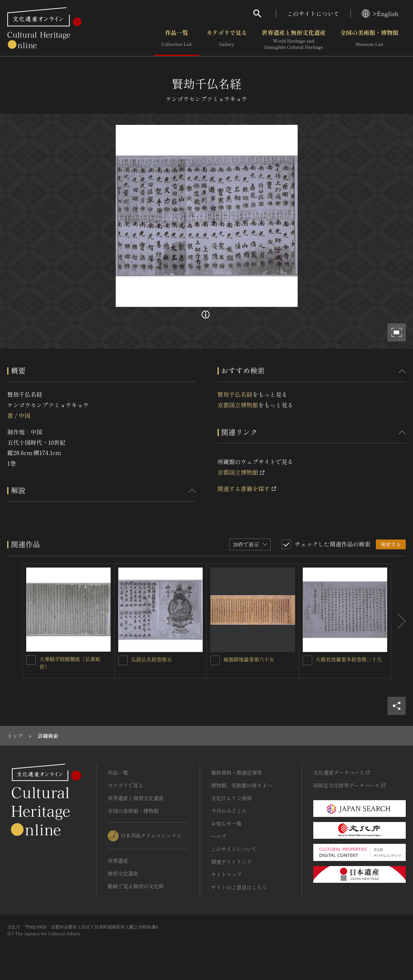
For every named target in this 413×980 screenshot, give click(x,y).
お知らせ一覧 (226, 823)
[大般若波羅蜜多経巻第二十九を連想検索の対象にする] (307, 660)
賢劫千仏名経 (235, 394)
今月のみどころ (229, 811)
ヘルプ (219, 836)
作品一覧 (177, 40)
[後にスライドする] (398, 621)
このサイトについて (313, 13)
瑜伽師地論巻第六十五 (249, 659)
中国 (24, 415)
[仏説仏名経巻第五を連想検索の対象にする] (123, 660)
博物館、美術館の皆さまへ (242, 785)
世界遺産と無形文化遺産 (294, 40)
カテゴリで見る (227, 40)
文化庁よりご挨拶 (231, 798)
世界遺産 (118, 861)
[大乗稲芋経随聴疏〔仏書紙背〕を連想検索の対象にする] (31, 660)
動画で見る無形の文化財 (136, 886)
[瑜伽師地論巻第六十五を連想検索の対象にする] (215, 660)
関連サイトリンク (231, 862)
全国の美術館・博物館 (369, 40)
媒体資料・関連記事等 (237, 772)
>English (380, 13)
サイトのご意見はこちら (239, 887)
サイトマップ (226, 874)
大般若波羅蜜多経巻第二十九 (349, 659)
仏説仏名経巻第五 (152, 659)
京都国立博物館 (238, 405)
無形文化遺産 (123, 873)
